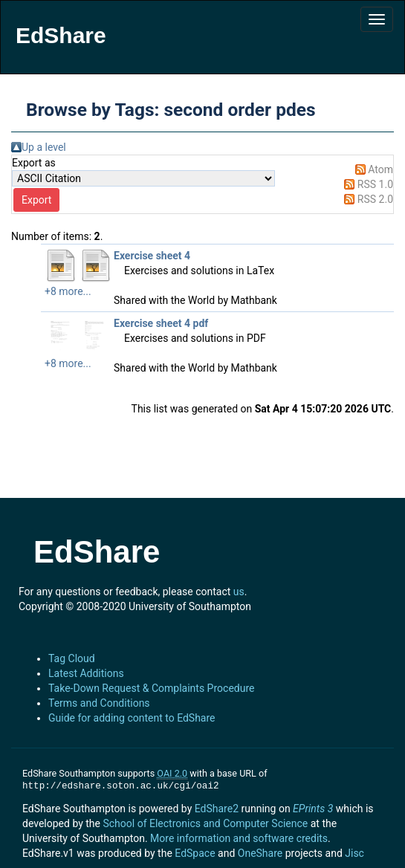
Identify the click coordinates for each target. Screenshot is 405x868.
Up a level (44, 147)
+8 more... (68, 291)
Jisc (354, 853)
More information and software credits (239, 838)
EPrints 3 (313, 809)
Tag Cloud (72, 658)
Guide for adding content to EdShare (132, 718)
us (239, 592)
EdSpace (195, 853)
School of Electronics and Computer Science (205, 823)
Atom (380, 169)
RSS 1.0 (375, 184)
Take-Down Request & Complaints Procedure (151, 688)
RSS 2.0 (375, 199)
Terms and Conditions (99, 703)
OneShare (260, 853)
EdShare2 (217, 809)
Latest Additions (86, 673)
